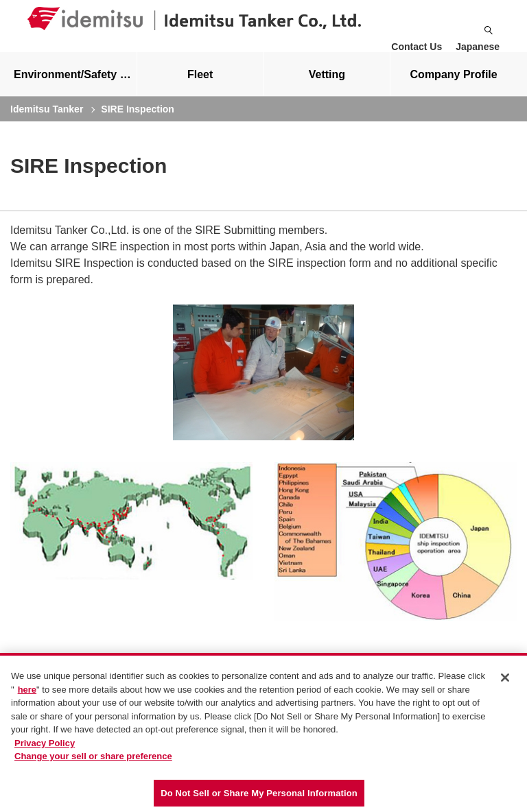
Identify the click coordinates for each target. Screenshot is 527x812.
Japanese (478, 47)
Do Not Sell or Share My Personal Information (259, 797)
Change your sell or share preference (93, 760)
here (27, 692)
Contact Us (417, 47)
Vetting (327, 85)
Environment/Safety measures (75, 85)
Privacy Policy (45, 747)
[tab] (200, 85)
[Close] (505, 681)
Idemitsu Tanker (47, 120)
